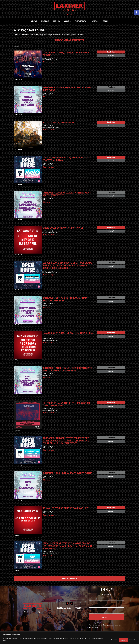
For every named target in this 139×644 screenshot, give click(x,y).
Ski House (47, 97)
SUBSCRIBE (107, 617)
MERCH (105, 21)
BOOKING (56, 21)
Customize (105, 640)
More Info (111, 56)
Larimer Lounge (49, 62)
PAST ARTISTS (81, 21)
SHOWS (34, 21)
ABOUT (67, 21)
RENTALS (95, 21)
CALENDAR (45, 21)
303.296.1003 (69, 612)
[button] (136, 12)
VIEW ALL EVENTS (70, 578)
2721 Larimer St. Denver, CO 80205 (69, 608)
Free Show (111, 87)
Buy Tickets (111, 52)
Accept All (130, 640)
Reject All (118, 640)
